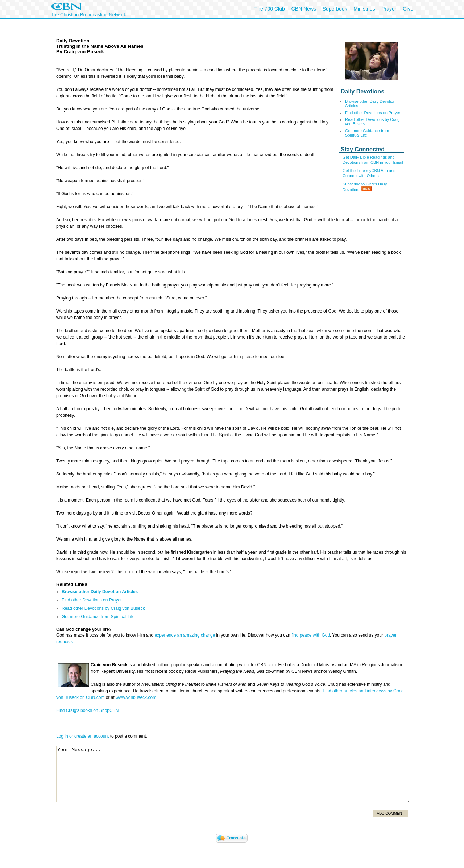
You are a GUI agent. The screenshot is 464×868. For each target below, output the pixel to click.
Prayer (389, 9)
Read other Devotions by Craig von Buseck (103, 608)
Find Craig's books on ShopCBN (87, 710)
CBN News (304, 9)
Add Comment (390, 814)
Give (408, 9)
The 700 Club (270, 9)
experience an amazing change (185, 635)
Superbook (335, 9)
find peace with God (311, 635)
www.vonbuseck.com (135, 697)
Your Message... (233, 774)
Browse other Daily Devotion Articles (100, 592)
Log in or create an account (82, 736)
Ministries (364, 9)
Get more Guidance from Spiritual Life (367, 133)
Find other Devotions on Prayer (373, 113)
